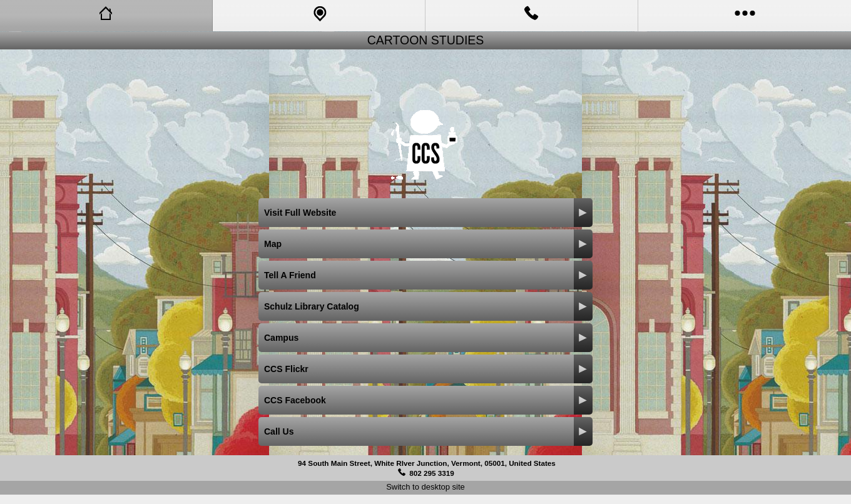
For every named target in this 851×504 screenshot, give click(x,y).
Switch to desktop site (425, 487)
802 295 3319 (432, 473)
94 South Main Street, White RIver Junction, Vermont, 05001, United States (427, 463)
